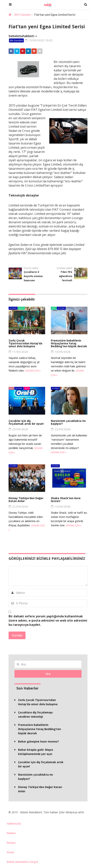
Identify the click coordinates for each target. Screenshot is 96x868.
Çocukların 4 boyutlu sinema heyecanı (33, 276)
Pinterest (22, 51)
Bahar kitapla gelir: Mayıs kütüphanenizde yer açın (36, 752)
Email (39, 51)
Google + (33, 51)
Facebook (10, 51)
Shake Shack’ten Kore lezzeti (66, 500)
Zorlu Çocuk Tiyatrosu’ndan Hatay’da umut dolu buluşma (25, 343)
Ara (48, 674)
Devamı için (33, 371)
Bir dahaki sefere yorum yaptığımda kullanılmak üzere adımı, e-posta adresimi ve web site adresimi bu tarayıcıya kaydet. (48, 620)
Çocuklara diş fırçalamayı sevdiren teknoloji (35, 714)
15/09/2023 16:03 (39, 40)
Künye (10, 852)
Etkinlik (21, 308)
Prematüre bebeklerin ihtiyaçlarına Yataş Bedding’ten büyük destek (69, 343)
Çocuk (27, 388)
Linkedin (27, 51)
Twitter (16, 51)
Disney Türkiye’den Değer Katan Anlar (26, 500)
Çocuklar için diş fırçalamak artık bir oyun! (26, 422)
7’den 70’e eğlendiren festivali (66, 276)
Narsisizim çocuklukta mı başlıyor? (68, 422)
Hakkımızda (14, 824)
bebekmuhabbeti (22, 36)
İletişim (11, 843)
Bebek (54, 308)
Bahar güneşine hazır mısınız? (38, 741)
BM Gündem (23, 14)
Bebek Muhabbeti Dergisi (22, 862)
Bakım (11, 388)
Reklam (11, 833)
